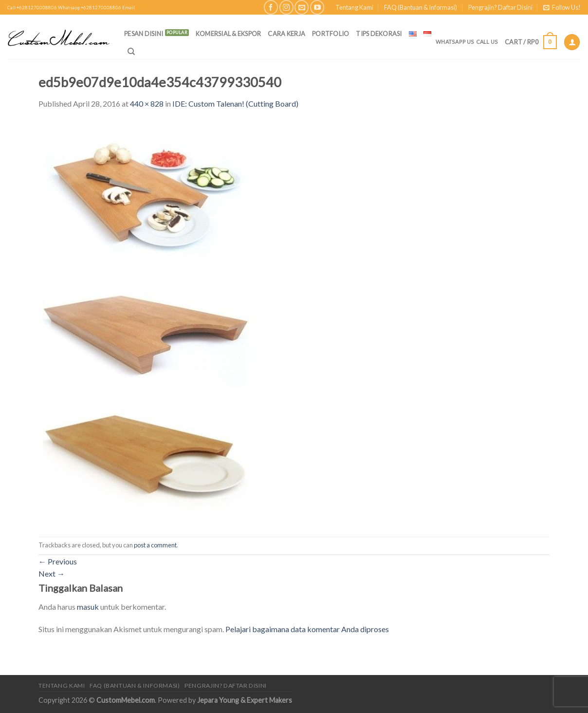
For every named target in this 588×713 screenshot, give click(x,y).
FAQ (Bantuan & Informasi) (421, 7)
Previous (58, 561)
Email (129, 8)
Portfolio (331, 34)
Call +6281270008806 (32, 8)
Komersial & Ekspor (229, 34)
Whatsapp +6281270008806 (90, 8)
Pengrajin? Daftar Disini (500, 7)
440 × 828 (147, 103)
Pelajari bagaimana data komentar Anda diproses (307, 629)
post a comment (155, 545)
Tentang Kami (354, 7)
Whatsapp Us (455, 42)
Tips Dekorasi (379, 34)
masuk (88, 607)
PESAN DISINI (144, 34)
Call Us (487, 42)
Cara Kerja (286, 34)
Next (52, 573)
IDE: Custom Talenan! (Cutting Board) (235, 103)
